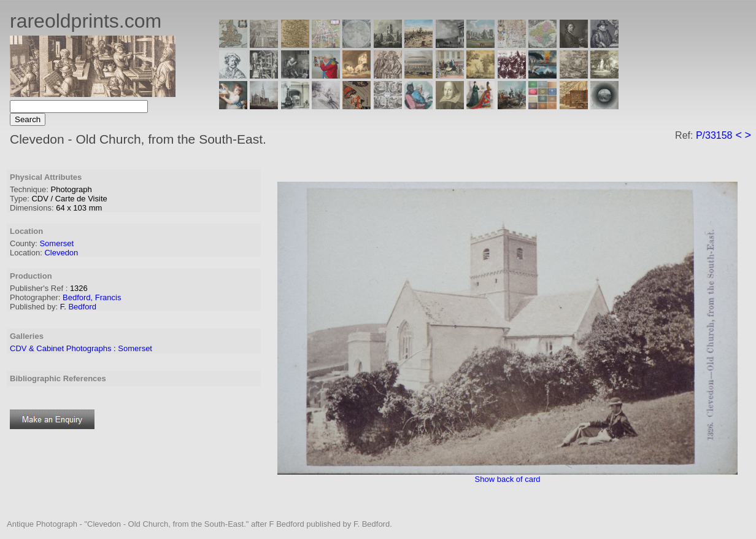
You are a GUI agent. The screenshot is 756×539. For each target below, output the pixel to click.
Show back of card (508, 479)
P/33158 (714, 135)
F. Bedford (78, 307)
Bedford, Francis (92, 297)
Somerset (56, 243)
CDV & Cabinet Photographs (60, 348)
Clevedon (61, 253)
